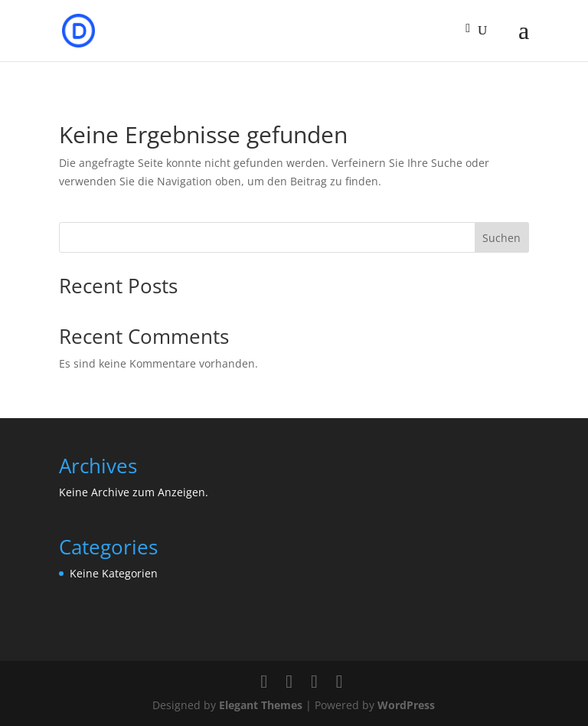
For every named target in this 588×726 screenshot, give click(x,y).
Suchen (501, 238)
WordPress (406, 705)
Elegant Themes (261, 705)
